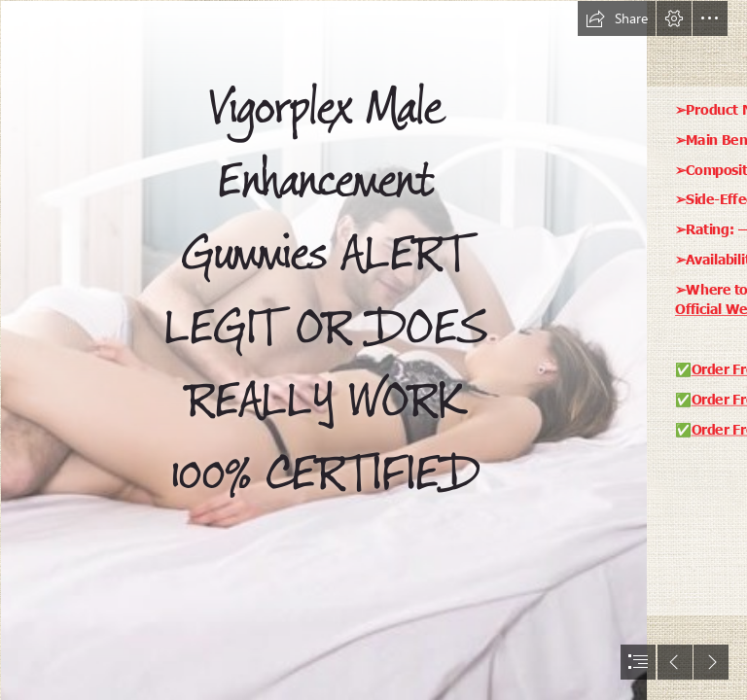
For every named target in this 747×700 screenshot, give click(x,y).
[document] (373, 350)
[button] (617, 18)
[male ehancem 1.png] (323, 350)
